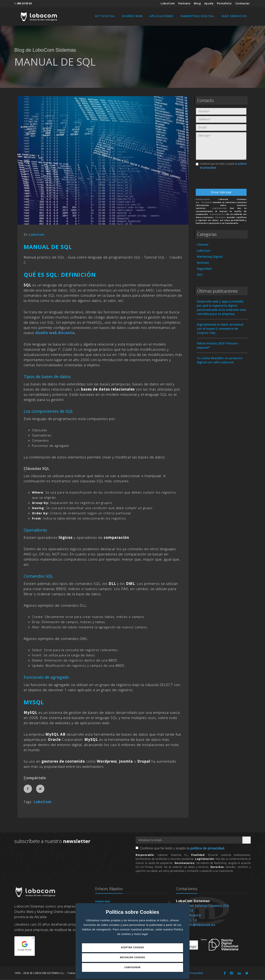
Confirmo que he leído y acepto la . (221, 167)
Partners (184, 3)
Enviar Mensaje (221, 193)
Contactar (243, 3)
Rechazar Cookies (132, 957)
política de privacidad (207, 849)
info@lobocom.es (201, 926)
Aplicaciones (161, 16)
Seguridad (204, 269)
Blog (197, 3)
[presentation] (221, 181)
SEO (200, 275)
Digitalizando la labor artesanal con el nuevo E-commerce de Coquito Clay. (220, 329)
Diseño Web (132, 16)
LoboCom (168, 3)
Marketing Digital (198, 16)
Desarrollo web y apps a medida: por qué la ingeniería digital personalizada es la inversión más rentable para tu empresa (221, 308)
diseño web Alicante (55, 334)
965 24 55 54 (24, 4)
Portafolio (224, 3)
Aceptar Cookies (132, 947)
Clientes (203, 245)
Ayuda (209, 3)
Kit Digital (105, 16)
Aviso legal (141, 933)
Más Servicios (234, 16)
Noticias (203, 263)
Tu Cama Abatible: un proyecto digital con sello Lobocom (220, 361)
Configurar (132, 967)
